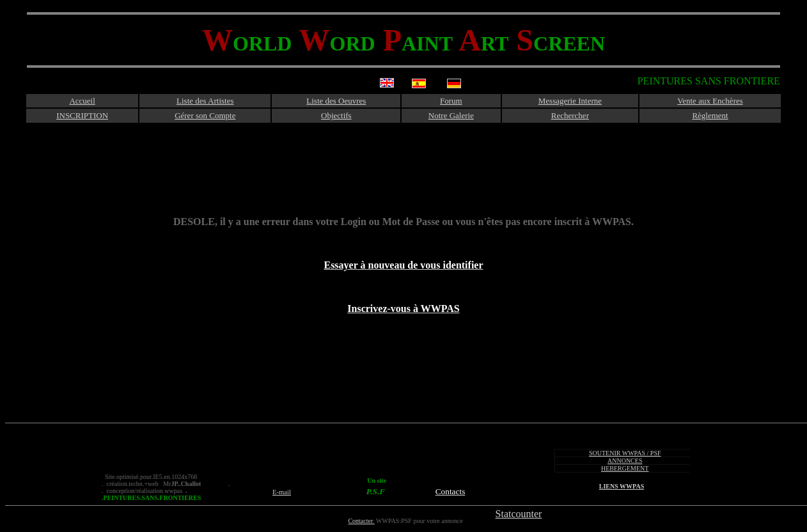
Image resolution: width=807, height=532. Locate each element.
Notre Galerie (451, 115)
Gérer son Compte (205, 115)
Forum (451, 101)
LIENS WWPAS (622, 486)
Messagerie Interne (570, 101)
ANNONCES (625, 461)
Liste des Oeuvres (336, 101)
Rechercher (570, 115)
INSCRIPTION (82, 115)
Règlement (710, 115)
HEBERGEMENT (625, 468)
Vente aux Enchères (710, 101)
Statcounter (519, 514)
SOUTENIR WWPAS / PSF (625, 453)
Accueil (82, 101)
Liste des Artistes (205, 101)
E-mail (282, 492)
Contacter (361, 521)
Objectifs (336, 115)
